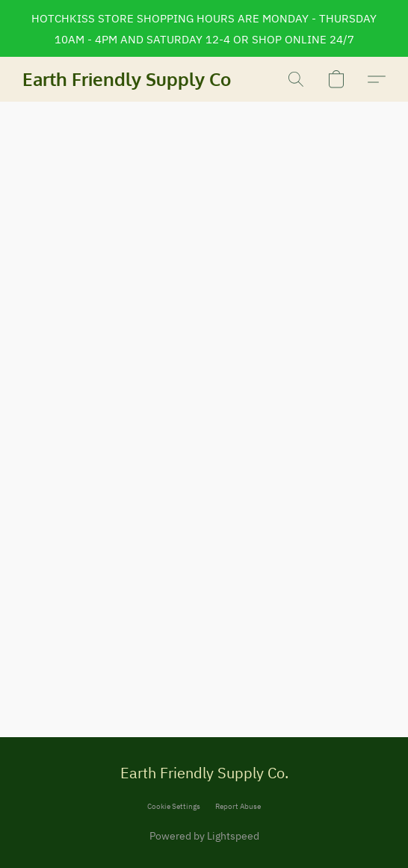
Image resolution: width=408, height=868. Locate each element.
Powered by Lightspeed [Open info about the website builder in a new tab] (204, 836)
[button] (127, 79)
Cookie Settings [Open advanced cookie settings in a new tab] (174, 806)
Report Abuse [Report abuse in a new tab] (238, 806)
